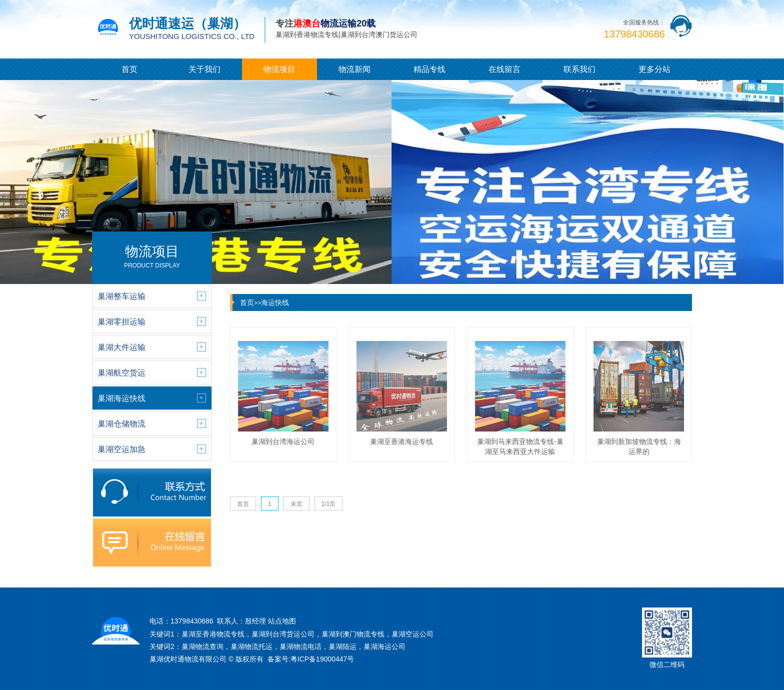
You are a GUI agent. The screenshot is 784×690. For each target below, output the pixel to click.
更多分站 (654, 69)
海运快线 (275, 302)
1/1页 (329, 504)
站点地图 (282, 621)
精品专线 (429, 69)
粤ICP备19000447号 (322, 659)
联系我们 (579, 69)
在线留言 (504, 69)
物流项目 (279, 69)
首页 (129, 69)
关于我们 (204, 69)
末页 (296, 504)
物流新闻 (354, 69)
